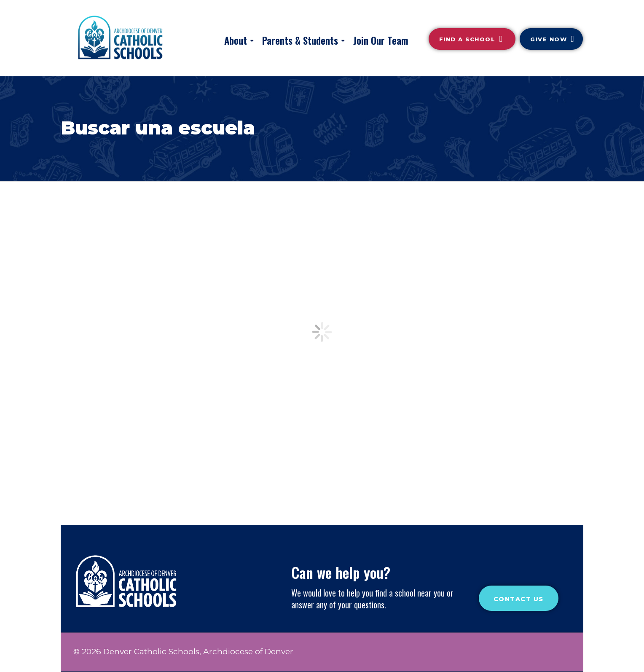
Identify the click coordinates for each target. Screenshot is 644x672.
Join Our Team (381, 40)
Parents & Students (300, 40)
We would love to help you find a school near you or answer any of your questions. (372, 599)
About (236, 40)
